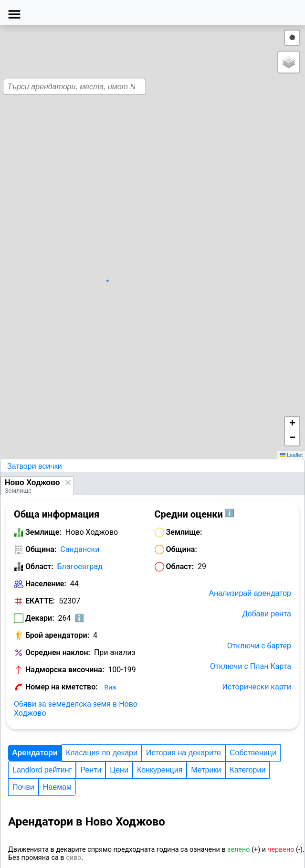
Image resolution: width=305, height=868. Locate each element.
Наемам (57, 787)
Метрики (206, 770)
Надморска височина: (65, 670)
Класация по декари (102, 753)
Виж (110, 687)
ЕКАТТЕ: (40, 601)
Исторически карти (257, 687)
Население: (46, 584)
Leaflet (291, 455)
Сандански (80, 549)
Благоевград (80, 566)
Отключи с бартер (259, 646)
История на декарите (184, 753)
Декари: (40, 618)
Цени (119, 770)
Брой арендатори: (57, 635)
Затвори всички (35, 466)
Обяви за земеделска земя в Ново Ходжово (76, 709)
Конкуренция (160, 770)
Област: (39, 566)
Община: (41, 549)
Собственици (253, 753)
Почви (23, 787)
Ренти (91, 770)
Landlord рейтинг (42, 770)
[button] (150, 254)
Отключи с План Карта (251, 666)
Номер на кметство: (62, 687)
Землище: (43, 532)
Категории (247, 770)
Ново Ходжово (32, 482)
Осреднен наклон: (58, 652)
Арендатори (35, 753)
